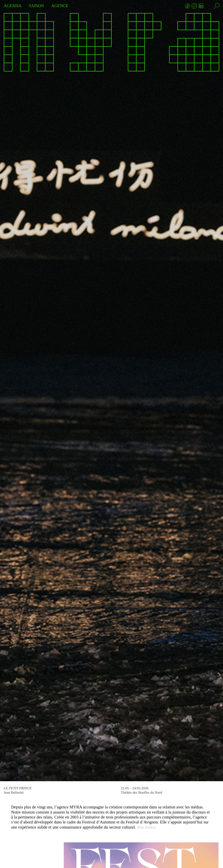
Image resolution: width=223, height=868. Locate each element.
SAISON (36, 6)
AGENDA (13, 6)
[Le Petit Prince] (111, 391)
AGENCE (60, 6)
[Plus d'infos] (146, 827)
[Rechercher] (216, 6)
